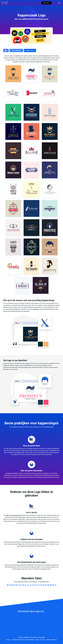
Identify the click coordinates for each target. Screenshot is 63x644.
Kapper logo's (30, 50)
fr (10, 585)
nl (23, 585)
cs (35, 585)
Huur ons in (47, 3)
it (21, 585)
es (14, 585)
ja (30, 585)
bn (51, 585)
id (37, 585)
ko (43, 585)
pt (28, 585)
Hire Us (40, 40)
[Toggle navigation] (59, 3)
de (12, 585)
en (8, 585)
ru (17, 585)
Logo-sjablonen (16, 50)
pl (32, 585)
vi (39, 585)
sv (55, 585)
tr (19, 585)
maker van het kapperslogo (13, 515)
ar (48, 585)
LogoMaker (26, 637)
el (26, 585)
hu (46, 585)
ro (53, 585)
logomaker (36, 309)
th (41, 585)
